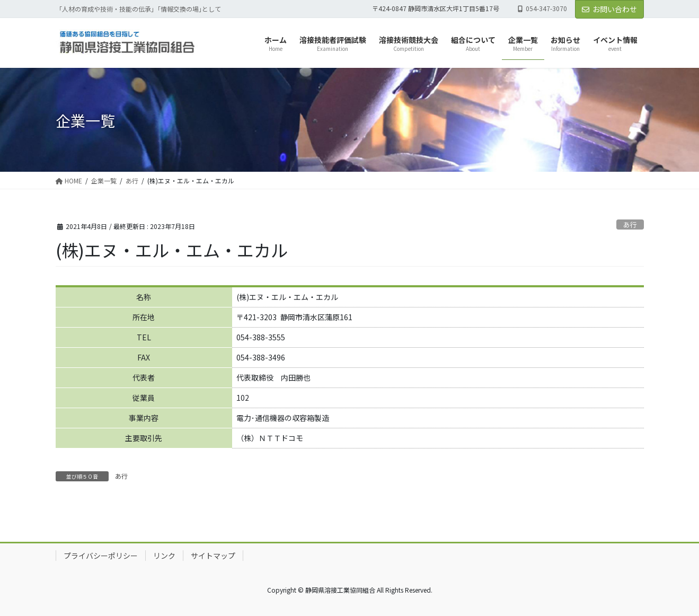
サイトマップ (213, 556)
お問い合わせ (609, 9)
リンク (164, 556)
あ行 (630, 225)
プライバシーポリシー (101, 556)
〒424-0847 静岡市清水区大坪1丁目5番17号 (436, 8)
